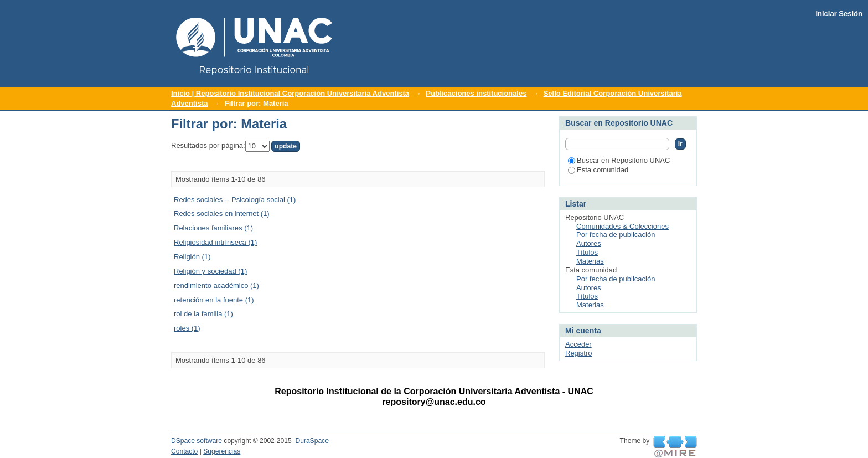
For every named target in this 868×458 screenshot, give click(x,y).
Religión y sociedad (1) (210, 271)
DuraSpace (312, 441)
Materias (590, 261)
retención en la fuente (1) (214, 300)
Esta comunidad (598, 170)
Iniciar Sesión (839, 14)
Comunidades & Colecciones (622, 226)
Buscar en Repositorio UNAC (619, 160)
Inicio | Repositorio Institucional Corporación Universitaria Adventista (290, 93)
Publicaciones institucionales (476, 93)
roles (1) (187, 328)
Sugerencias (222, 451)
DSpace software (197, 441)
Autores (589, 243)
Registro (578, 353)
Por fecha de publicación (616, 235)
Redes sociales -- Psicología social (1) (235, 200)
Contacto (184, 451)
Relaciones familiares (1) (213, 228)
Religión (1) (192, 257)
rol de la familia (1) (203, 314)
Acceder (578, 344)
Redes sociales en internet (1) (222, 213)
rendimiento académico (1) (216, 285)
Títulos (587, 252)
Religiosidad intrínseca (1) (215, 242)
